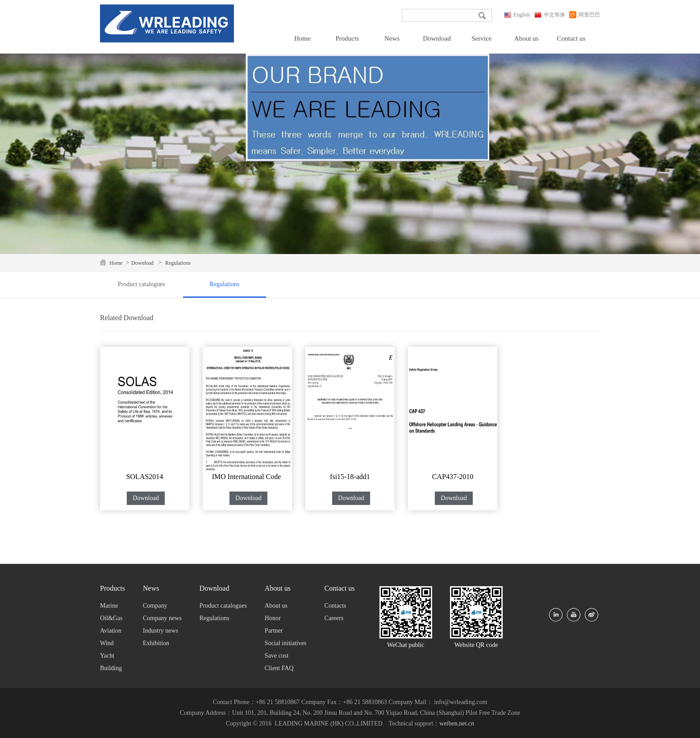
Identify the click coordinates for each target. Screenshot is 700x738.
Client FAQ (279, 668)
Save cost (277, 656)
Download (437, 38)
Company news (162, 618)
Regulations (178, 263)
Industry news (160, 631)
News (392, 38)
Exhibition (156, 643)
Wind (107, 643)
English (517, 15)
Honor (273, 618)
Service (481, 38)
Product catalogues (142, 284)
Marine (109, 606)
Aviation (111, 631)
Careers (334, 618)
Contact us (571, 38)
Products (347, 38)
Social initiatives (286, 643)
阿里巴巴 (583, 15)
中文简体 (550, 15)
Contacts (335, 606)
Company (155, 606)
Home (302, 38)
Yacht (107, 656)
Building (111, 668)
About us (527, 38)
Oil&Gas (111, 618)
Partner (274, 631)
